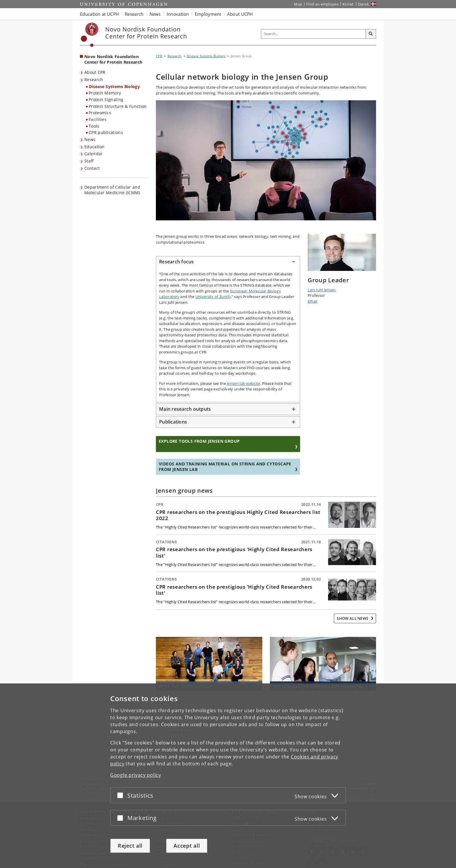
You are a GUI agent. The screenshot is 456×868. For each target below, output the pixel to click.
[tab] (228, 262)
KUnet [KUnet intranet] (348, 4)
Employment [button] (208, 14)
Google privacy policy (136, 775)
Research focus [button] (177, 262)
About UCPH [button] (240, 14)
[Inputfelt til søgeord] (313, 34)
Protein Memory (105, 93)
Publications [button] (173, 422)
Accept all (187, 846)
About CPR (95, 72)
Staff (89, 161)
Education (95, 147)
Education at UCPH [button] (99, 14)
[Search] (371, 34)
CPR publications (106, 132)
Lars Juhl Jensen (322, 290)
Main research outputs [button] (185, 409)
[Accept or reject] (122, 795)
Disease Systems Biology (114, 86)
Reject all (130, 846)
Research (94, 80)
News (90, 139)
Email (313, 301)
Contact (92, 168)
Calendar (93, 154)
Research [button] (134, 14)
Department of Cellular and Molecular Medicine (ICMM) (112, 190)
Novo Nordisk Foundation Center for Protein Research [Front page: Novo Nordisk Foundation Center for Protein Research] (113, 59)
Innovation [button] (178, 14)
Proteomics (100, 113)
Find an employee (322, 4)
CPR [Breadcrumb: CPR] (159, 56)
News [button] (155, 14)
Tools (94, 126)
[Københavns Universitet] (90, 35)
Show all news (353, 618)
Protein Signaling (106, 100)
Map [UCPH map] (298, 4)
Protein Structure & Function (118, 106)
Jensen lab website (243, 383)
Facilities (98, 119)
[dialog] (228, 776)
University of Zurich (213, 297)
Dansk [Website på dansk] (364, 4)
